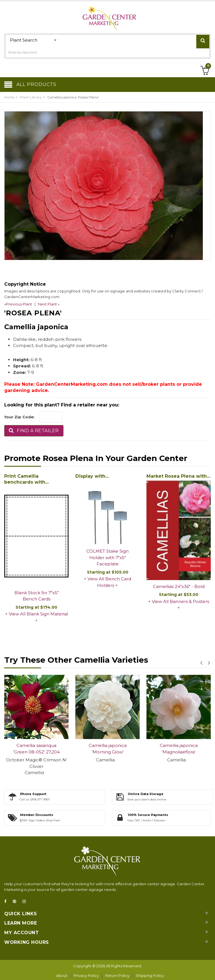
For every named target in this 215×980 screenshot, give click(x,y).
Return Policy (117, 975)
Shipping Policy (150, 975)
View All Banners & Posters (180, 601)
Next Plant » (49, 304)
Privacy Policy (86, 975)
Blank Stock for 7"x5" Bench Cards (37, 596)
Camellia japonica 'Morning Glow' (108, 749)
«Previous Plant (18, 304)
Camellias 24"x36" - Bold (179, 586)
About (62, 975)
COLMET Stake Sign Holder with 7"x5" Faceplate (107, 557)
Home (9, 97)
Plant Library (31, 97)
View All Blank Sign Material (38, 614)
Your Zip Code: (19, 417)
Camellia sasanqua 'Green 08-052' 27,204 (37, 749)
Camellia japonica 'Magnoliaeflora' (179, 749)
